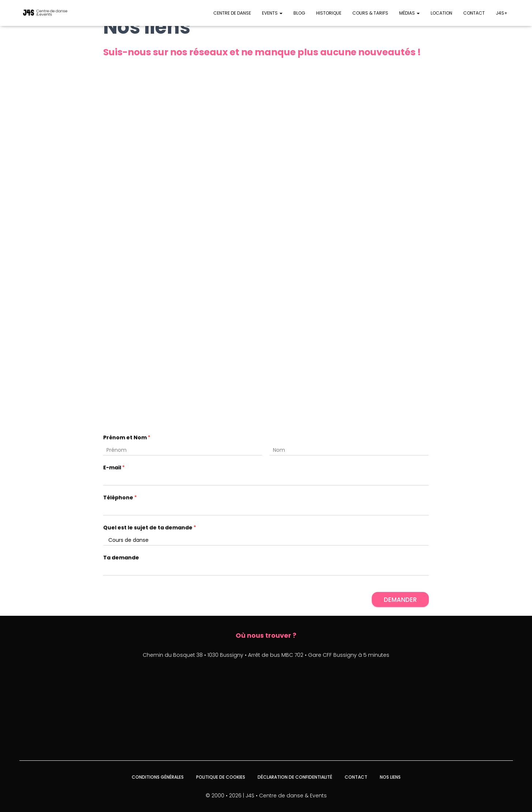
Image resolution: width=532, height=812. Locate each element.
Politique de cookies (221, 777)
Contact (474, 13)
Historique (329, 13)
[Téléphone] (266, 510)
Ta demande (121, 558)
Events (272, 13)
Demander (400, 600)
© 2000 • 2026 (224, 796)
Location (441, 13)
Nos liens (390, 777)
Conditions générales (158, 777)
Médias (409, 13)
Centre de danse (232, 13)
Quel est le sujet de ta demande (150, 528)
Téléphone (120, 498)
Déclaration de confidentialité (295, 777)
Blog (299, 13)
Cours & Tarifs (370, 13)
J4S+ (502, 13)
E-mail (114, 468)
